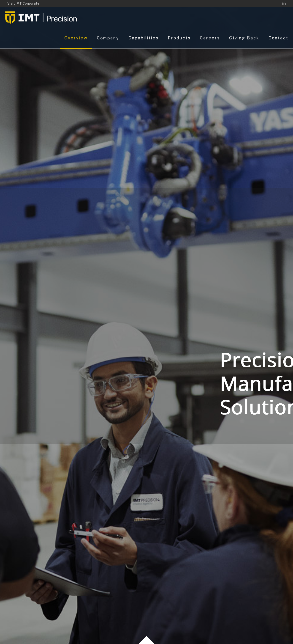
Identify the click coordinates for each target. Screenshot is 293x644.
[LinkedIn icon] (284, 3)
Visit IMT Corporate (23, 3)
